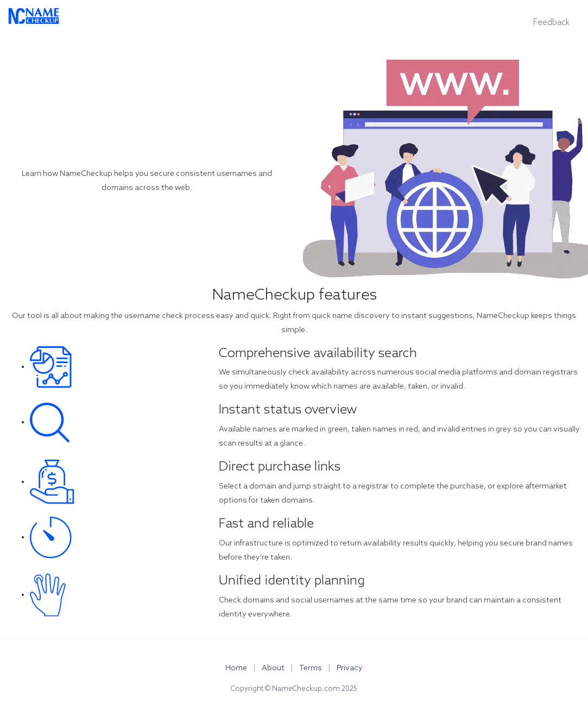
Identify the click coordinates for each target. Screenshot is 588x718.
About (274, 668)
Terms (311, 668)
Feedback (551, 23)
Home (237, 668)
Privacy (350, 668)
